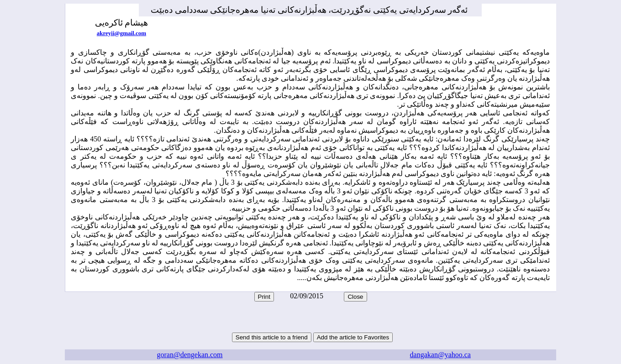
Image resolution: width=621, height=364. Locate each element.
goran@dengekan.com (190, 355)
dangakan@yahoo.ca (440, 355)
